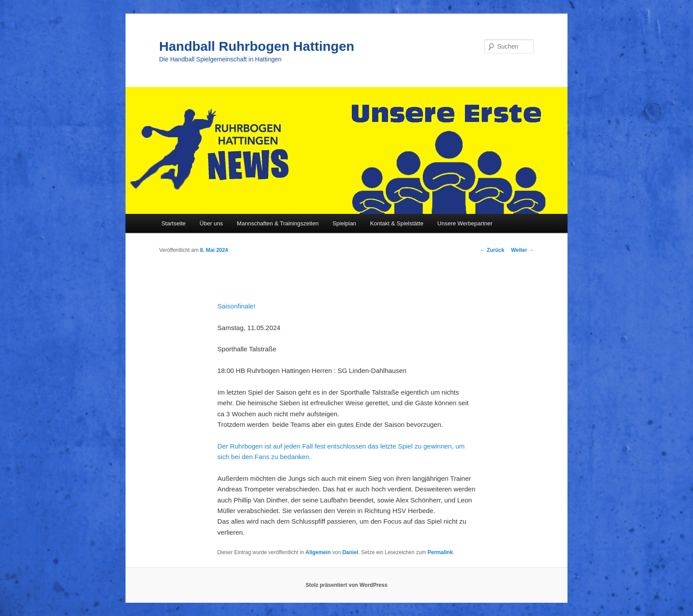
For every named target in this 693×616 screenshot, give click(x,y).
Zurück (492, 250)
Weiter (522, 250)
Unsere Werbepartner (465, 223)
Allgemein (318, 552)
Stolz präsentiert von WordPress (346, 585)
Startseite (173, 223)
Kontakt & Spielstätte (397, 223)
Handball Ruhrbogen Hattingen (257, 46)
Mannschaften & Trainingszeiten (278, 223)
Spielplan (344, 223)
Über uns (211, 223)
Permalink (440, 552)
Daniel (350, 552)
